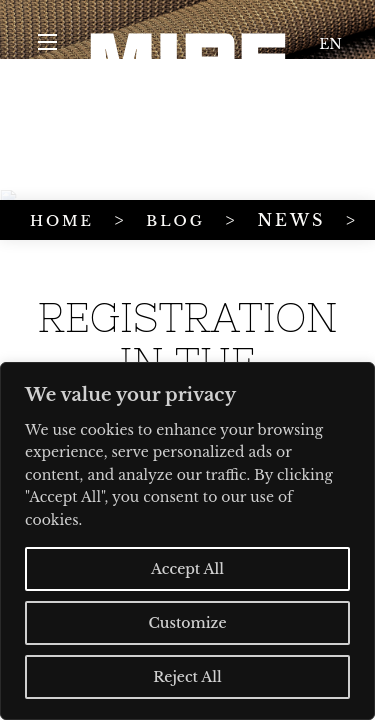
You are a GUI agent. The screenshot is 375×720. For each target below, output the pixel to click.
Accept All (187, 569)
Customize (187, 623)
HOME (40, 171)
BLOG (107, 171)
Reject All (187, 677)
